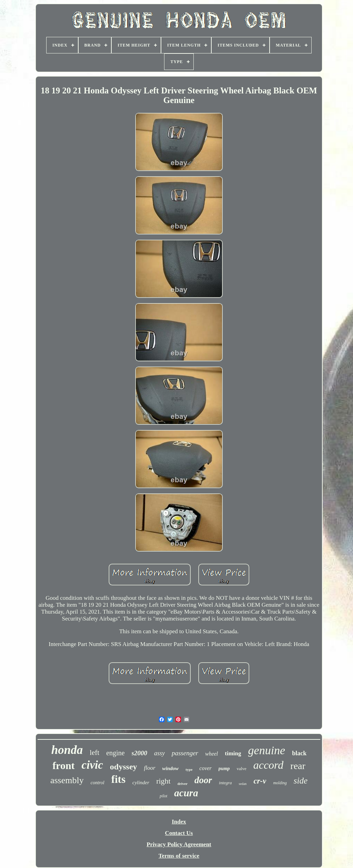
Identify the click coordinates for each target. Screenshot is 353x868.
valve (242, 769)
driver (183, 784)
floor (150, 768)
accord (269, 765)
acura (186, 793)
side (301, 781)
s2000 (139, 753)
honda (67, 750)
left (94, 753)
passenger (185, 753)
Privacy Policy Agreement (179, 844)
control (98, 783)
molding (280, 783)
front (63, 765)
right (163, 781)
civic (92, 765)
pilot (163, 796)
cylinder (141, 783)
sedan (243, 784)
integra (225, 783)
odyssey (124, 767)
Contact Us (179, 833)
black (299, 753)
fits (118, 779)
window (171, 768)
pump (224, 769)
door (203, 780)
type (189, 769)
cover (205, 768)
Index (179, 822)
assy (159, 753)
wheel (211, 754)
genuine (267, 750)
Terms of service (179, 856)
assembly (67, 780)
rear (298, 766)
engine (115, 753)
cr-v (260, 781)
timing (233, 753)
